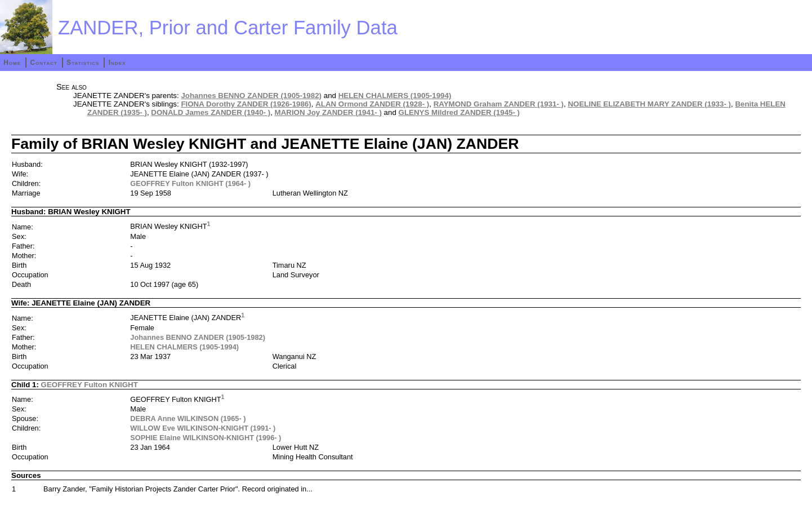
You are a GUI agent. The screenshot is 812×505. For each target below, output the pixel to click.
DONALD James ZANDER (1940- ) (211, 112)
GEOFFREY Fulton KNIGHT (90, 385)
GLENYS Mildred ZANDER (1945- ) (459, 112)
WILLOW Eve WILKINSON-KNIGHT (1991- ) (203, 428)
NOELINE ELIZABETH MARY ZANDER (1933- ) (649, 104)
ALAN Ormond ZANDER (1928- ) (372, 104)
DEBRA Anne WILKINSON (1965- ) (188, 418)
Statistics (83, 63)
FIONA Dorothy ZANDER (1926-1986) (246, 104)
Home (12, 63)
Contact (43, 63)
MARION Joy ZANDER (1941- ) (328, 112)
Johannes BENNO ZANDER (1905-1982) (251, 96)
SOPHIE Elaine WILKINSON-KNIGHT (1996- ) (206, 438)
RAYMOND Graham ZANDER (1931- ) (499, 104)
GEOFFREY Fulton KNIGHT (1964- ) (190, 183)
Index (117, 63)
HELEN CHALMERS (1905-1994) (395, 96)
